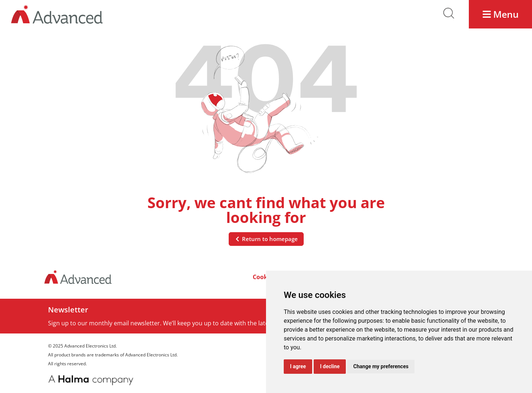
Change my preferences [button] (381, 366)
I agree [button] (298, 366)
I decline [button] (330, 366)
